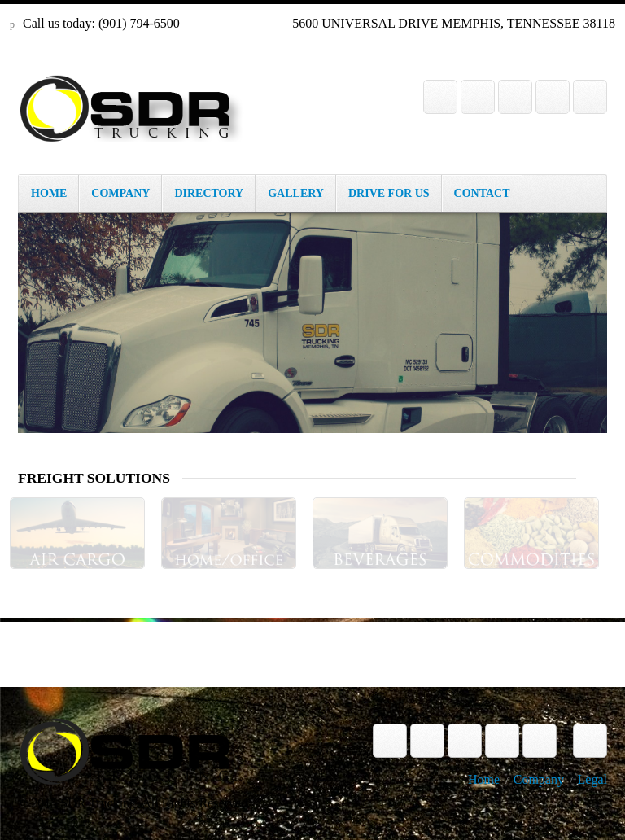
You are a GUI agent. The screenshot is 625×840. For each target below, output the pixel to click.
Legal (592, 779)
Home (484, 779)
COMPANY (120, 193)
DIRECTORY (209, 193)
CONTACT (482, 193)
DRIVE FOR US (389, 193)
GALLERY (296, 193)
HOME (49, 193)
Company (539, 779)
